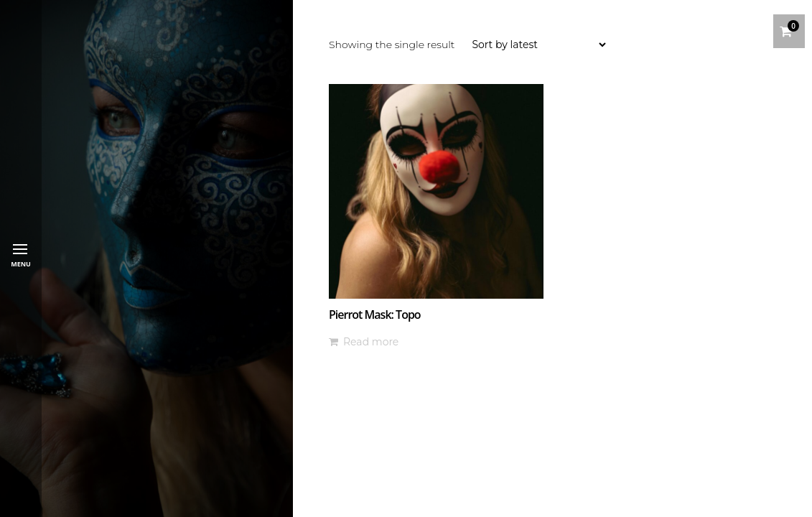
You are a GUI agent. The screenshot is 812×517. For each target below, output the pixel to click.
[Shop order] (538, 45)
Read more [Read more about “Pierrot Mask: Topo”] (371, 342)
